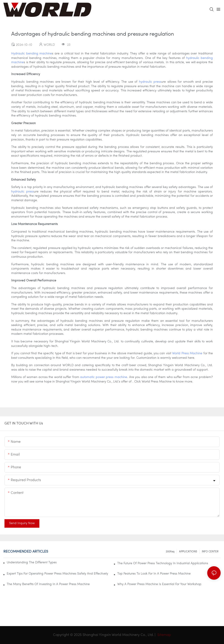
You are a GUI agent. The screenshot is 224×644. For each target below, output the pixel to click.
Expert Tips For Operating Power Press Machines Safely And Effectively (57, 574)
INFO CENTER (210, 552)
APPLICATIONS (188, 552)
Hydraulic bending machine (32, 54)
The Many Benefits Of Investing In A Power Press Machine (48, 584)
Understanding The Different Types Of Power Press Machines (32, 563)
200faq (170, 552)
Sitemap (164, 635)
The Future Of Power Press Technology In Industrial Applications (163, 563)
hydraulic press (150, 82)
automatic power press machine (104, 377)
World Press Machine (187, 353)
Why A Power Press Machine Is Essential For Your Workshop (159, 584)
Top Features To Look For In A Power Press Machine (154, 574)
